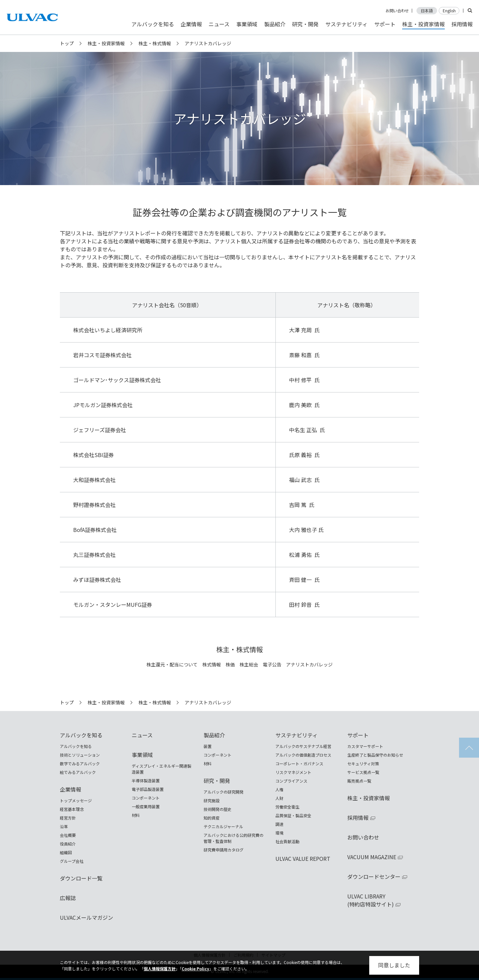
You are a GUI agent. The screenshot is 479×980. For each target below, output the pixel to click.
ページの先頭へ (469, 748)
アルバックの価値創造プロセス (303, 755)
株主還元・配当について (172, 665)
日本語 (427, 10)
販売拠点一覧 (359, 781)
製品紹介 (275, 24)
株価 (230, 665)
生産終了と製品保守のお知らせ (375, 755)
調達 (279, 824)
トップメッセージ (76, 800)
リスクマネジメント (293, 772)
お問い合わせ (397, 10)
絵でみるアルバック (78, 772)
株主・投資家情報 (106, 43)
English (449, 10)
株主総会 (249, 665)
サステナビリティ (346, 24)
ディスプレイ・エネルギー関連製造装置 (161, 769)
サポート (385, 24)
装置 (208, 746)
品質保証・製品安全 (293, 815)
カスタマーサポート (365, 746)
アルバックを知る (153, 24)
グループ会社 (72, 861)
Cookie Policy (195, 969)
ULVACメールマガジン (86, 917)
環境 (279, 833)
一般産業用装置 (146, 806)
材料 (136, 815)
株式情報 (212, 665)
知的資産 (212, 818)
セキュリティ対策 (363, 763)
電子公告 (272, 665)
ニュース (219, 24)
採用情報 (462, 24)
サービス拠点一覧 (363, 772)
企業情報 (191, 24)
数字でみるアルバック (80, 763)
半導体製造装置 (146, 780)
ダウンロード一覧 (81, 878)
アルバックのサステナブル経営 (303, 746)
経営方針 (68, 818)
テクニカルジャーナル (223, 826)
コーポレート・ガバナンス (299, 763)
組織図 (66, 852)
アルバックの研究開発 (224, 792)
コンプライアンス (291, 781)
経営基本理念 (72, 809)
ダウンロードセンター (374, 876)
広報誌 (68, 898)
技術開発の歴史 (218, 809)
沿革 (64, 826)
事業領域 (247, 24)
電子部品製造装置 (148, 789)
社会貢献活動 (287, 841)
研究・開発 (305, 24)
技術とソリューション (80, 755)
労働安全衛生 (287, 807)
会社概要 (68, 835)
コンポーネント (146, 798)
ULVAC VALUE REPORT (303, 858)
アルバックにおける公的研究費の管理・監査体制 (234, 838)
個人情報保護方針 (160, 969)
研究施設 (212, 800)
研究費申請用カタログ (224, 850)
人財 (279, 798)
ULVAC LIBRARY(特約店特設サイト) (371, 900)
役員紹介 (68, 844)
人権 (279, 789)
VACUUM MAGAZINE (372, 857)
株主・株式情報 (155, 43)
